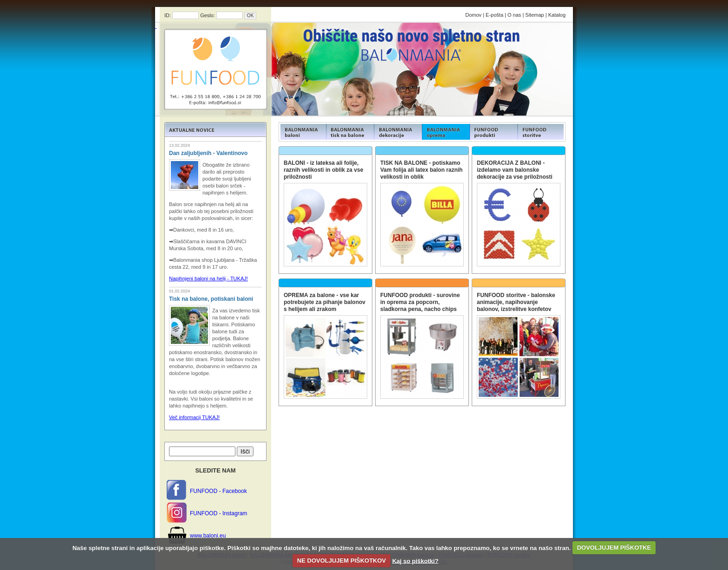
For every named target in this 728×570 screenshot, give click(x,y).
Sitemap (534, 15)
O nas (514, 15)
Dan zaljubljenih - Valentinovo (208, 153)
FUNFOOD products (302, 132)
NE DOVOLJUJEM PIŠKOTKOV (341, 560)
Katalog (557, 15)
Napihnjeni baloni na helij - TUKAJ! (208, 279)
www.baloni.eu (208, 536)
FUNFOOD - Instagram (218, 513)
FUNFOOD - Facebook (218, 491)
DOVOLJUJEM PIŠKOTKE (614, 547)
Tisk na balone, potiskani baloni (211, 299)
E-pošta (494, 15)
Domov (473, 15)
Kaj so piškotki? (416, 560)
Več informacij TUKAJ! (194, 417)
